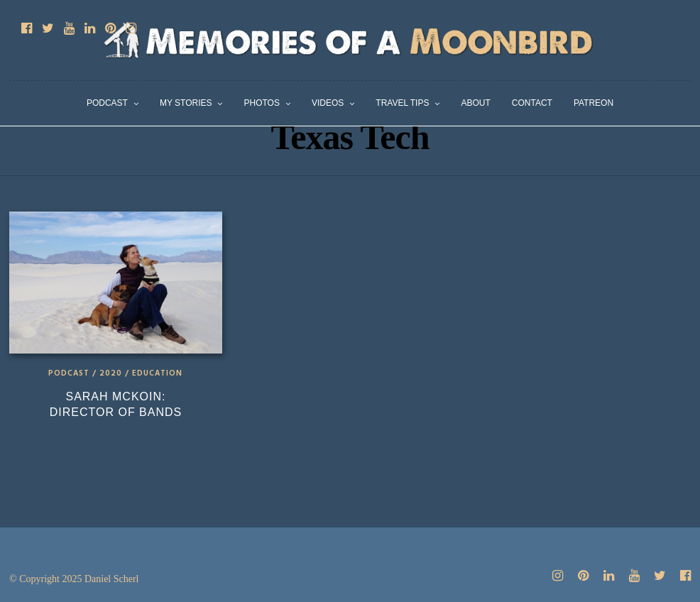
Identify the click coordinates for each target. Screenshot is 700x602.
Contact (532, 103)
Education (157, 373)
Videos (328, 103)
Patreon (594, 103)
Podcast (107, 103)
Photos (261, 103)
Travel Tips (402, 103)
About (475, 103)
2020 (111, 373)
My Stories (186, 103)
